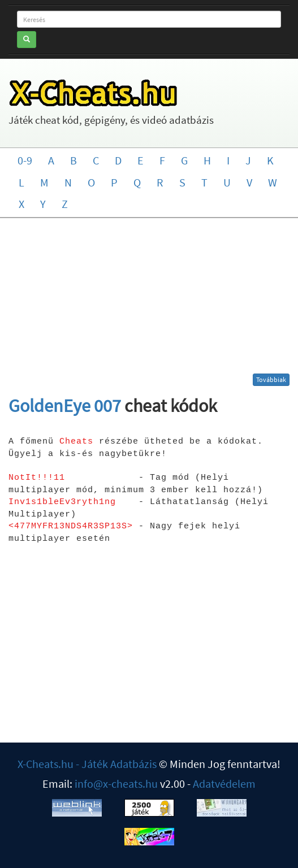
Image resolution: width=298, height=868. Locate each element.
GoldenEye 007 (65, 406)
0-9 (25, 160)
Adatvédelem (224, 784)
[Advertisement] (149, 300)
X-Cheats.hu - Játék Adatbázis (87, 764)
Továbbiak (271, 379)
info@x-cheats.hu (116, 784)
